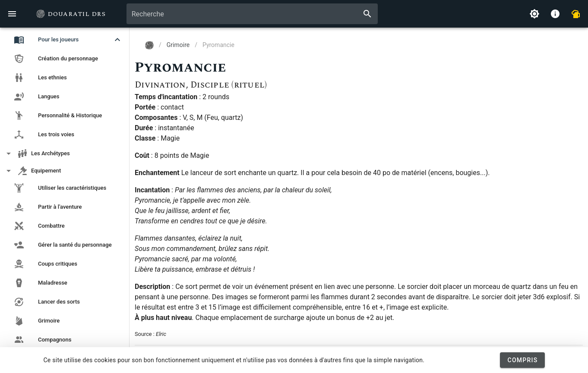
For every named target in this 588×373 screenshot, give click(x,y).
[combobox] (252, 14)
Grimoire (178, 45)
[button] (65, 40)
